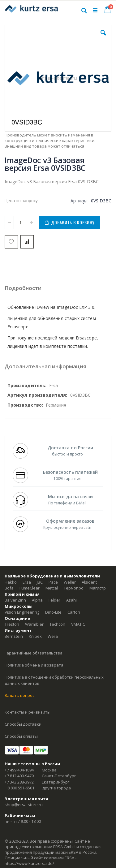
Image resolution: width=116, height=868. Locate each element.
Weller (70, 582)
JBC (40, 582)
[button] (103, 37)
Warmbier (34, 624)
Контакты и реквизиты (28, 712)
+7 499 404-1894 (19, 770)
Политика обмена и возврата (34, 665)
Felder (54, 600)
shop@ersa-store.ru (24, 805)
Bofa (9, 588)
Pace (53, 582)
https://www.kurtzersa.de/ (29, 863)
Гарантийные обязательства (34, 653)
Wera (53, 636)
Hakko (11, 582)
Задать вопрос (19, 695)
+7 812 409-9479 (19, 776)
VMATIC (78, 624)
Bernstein (14, 636)
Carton (74, 612)
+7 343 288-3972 (19, 782)
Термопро (74, 588)
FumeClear (30, 588)
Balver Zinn (15, 600)
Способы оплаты (21, 736)
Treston (12, 624)
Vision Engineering (22, 612)
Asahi (71, 600)
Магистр (98, 588)
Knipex (35, 636)
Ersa (27, 582)
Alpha (37, 600)
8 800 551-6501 (21, 788)
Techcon (57, 624)
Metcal (52, 588)
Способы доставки (23, 724)
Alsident (89, 582)
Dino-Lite (53, 612)
